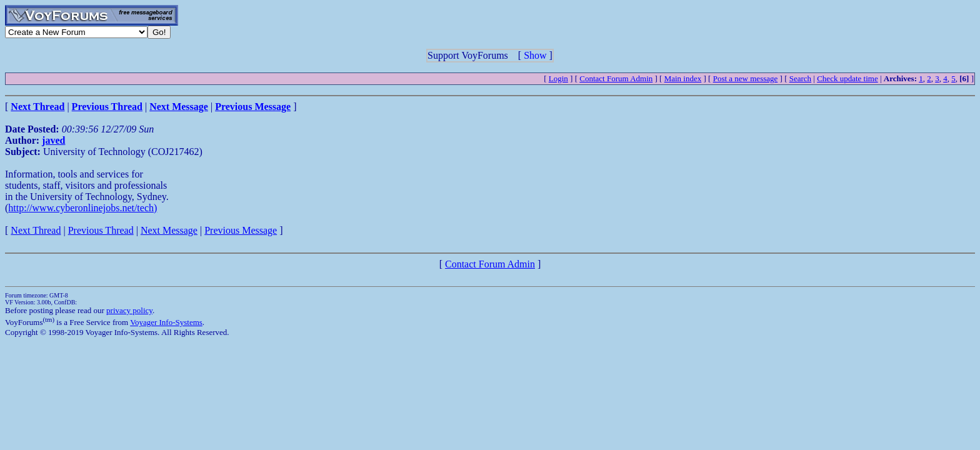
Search (800, 78)
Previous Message (241, 230)
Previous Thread (101, 230)
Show (535, 55)
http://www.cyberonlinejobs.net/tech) (82, 208)
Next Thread (36, 230)
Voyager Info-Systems (166, 322)
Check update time (847, 78)
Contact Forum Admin (616, 78)
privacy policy (129, 310)
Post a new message (746, 78)
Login (558, 78)
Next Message (169, 230)
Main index (683, 78)
